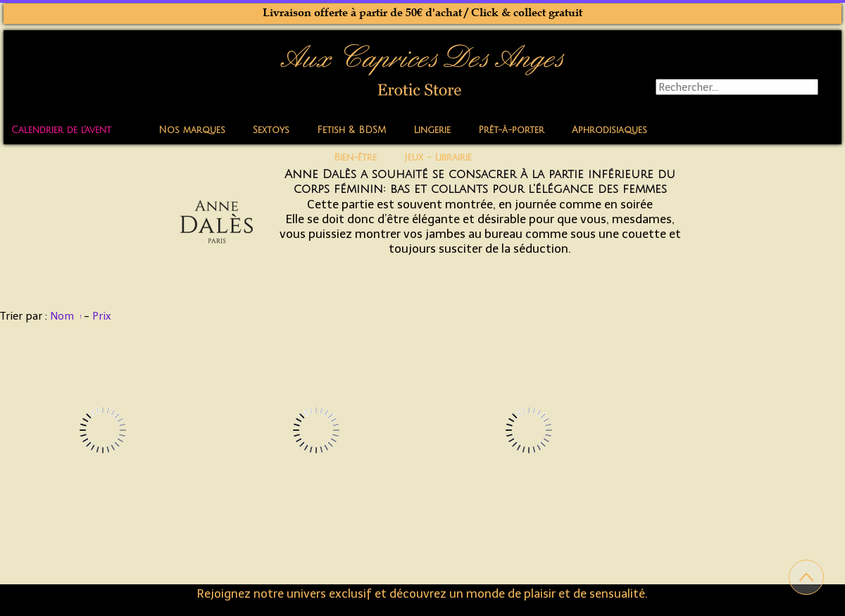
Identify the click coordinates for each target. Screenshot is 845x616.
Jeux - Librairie (438, 158)
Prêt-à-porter (511, 130)
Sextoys (271, 130)
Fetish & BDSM (351, 130)
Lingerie (432, 130)
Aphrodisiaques (609, 130)
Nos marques (192, 130)
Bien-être (355, 158)
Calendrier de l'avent (61, 130)
